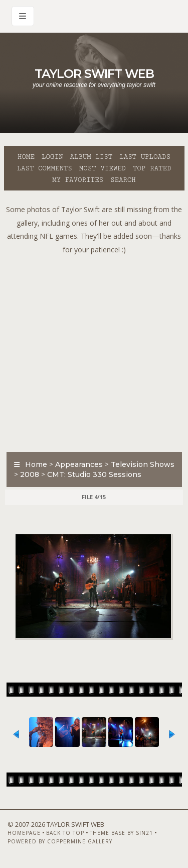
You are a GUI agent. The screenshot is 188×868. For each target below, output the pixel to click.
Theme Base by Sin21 (121, 833)
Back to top (65, 833)
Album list (91, 157)
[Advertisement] (94, 351)
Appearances (79, 464)
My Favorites (78, 180)
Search (123, 180)
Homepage (24, 833)
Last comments (45, 168)
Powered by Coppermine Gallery (60, 841)
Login (52, 157)
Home (26, 157)
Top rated (152, 168)
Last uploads (145, 157)
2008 (30, 474)
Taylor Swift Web (94, 74)
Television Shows (143, 464)
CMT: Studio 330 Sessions (94, 474)
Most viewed (103, 168)
